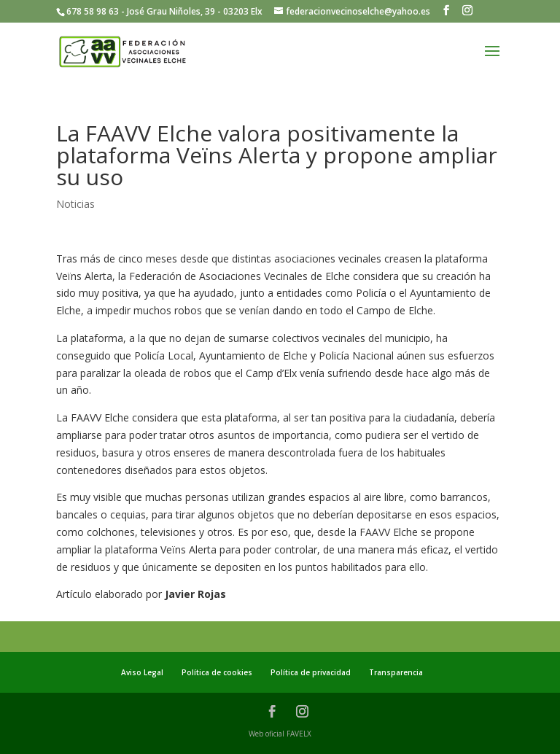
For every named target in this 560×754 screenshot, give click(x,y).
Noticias (75, 204)
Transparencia (396, 672)
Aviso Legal (142, 672)
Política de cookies (217, 672)
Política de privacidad (311, 672)
